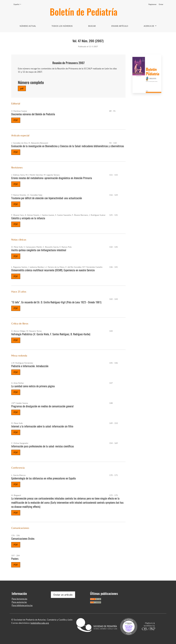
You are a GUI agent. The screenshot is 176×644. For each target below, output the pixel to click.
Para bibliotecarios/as (22, 605)
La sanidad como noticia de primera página (33, 386)
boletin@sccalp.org (40, 623)
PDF (16, 120)
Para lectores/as (19, 599)
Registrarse (152, 4)
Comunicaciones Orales (23, 539)
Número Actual (28, 26)
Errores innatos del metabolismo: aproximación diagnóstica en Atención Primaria (52, 178)
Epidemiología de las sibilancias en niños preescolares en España (44, 479)
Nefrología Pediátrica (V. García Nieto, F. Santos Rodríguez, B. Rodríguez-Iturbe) (51, 334)
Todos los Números (62, 26)
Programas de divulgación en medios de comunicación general (42, 407)
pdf (22, 88)
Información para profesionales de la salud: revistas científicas (43, 447)
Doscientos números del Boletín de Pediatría (33, 114)
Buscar (92, 26)
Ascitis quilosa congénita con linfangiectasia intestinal (39, 250)
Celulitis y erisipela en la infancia (28, 218)
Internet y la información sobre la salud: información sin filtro (42, 427)
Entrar (161, 4)
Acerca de (149, 26)
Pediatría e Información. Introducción (30, 366)
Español (18, 4)
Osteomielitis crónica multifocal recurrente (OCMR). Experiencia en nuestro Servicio (53, 270)
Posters (15, 559)
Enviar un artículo (63, 595)
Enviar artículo (120, 26)
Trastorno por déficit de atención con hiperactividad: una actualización (47, 198)
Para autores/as (19, 602)
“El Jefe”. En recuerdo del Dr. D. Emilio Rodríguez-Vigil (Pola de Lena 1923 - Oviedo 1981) (56, 303)
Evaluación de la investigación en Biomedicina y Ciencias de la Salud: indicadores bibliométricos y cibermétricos (68, 146)
